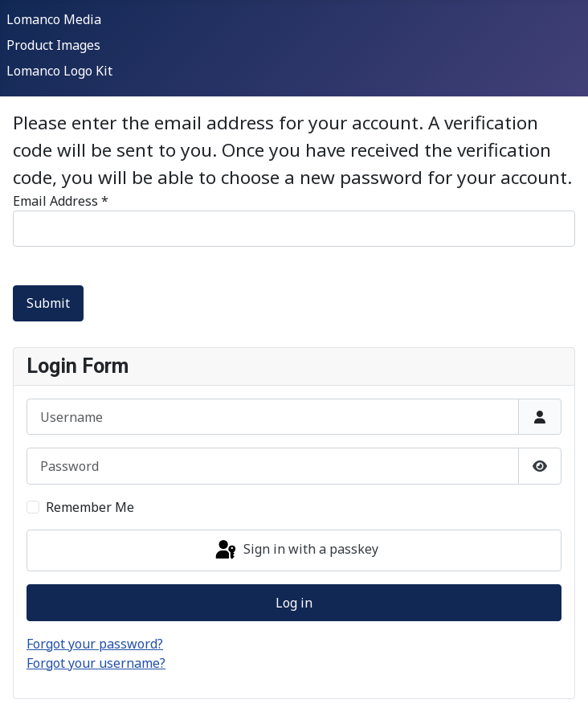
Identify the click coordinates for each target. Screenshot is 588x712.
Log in (294, 603)
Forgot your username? (96, 663)
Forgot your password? (95, 644)
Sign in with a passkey (296, 550)
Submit (48, 303)
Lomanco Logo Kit (59, 71)
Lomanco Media (54, 19)
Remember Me (90, 507)
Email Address (61, 201)
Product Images (53, 45)
